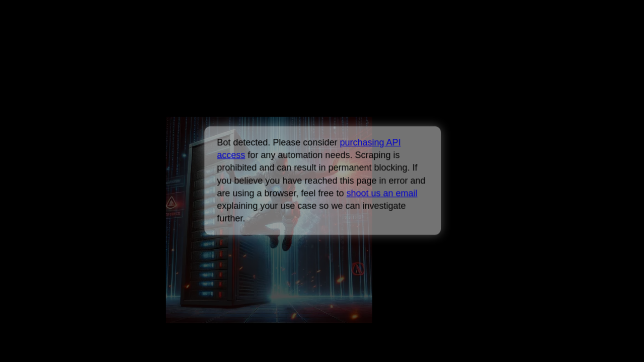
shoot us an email (382, 193)
